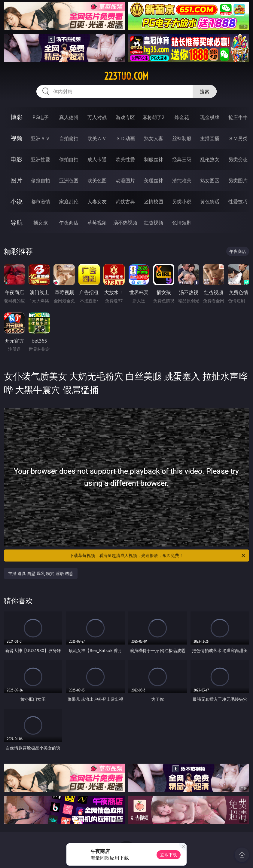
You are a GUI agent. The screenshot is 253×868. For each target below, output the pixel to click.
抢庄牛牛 (238, 117)
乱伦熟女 (210, 159)
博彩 (17, 117)
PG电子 (40, 117)
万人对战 (97, 117)
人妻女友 (97, 202)
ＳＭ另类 (238, 138)
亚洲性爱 (41, 159)
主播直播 (210, 138)
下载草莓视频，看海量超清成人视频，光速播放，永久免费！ (158, 556)
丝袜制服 (182, 138)
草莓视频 (97, 223)
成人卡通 (97, 159)
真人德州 (69, 117)
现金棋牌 (210, 117)
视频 (17, 138)
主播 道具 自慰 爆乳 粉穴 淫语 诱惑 (41, 573)
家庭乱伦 (69, 202)
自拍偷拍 (69, 138)
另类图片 (238, 180)
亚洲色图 (69, 180)
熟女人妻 (154, 138)
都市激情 (41, 202)
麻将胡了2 (153, 117)
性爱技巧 (238, 202)
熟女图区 (210, 180)
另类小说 (182, 202)
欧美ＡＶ (97, 138)
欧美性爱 (125, 159)
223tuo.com (126, 76)
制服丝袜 (154, 159)
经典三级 (182, 159)
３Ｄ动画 (125, 138)
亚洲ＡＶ (41, 138)
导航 (17, 222)
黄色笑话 (210, 202)
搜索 (205, 91)
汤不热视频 (125, 223)
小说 (17, 201)
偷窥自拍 (41, 180)
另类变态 (238, 159)
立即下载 (169, 855)
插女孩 (41, 223)
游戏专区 (125, 117)
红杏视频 (154, 223)
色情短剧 (182, 223)
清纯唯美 (182, 180)
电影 (17, 159)
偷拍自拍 (69, 159)
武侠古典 (125, 202)
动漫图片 (125, 180)
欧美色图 (97, 180)
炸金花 (182, 117)
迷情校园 (154, 202)
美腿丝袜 (154, 180)
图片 (17, 180)
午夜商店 (69, 223)
